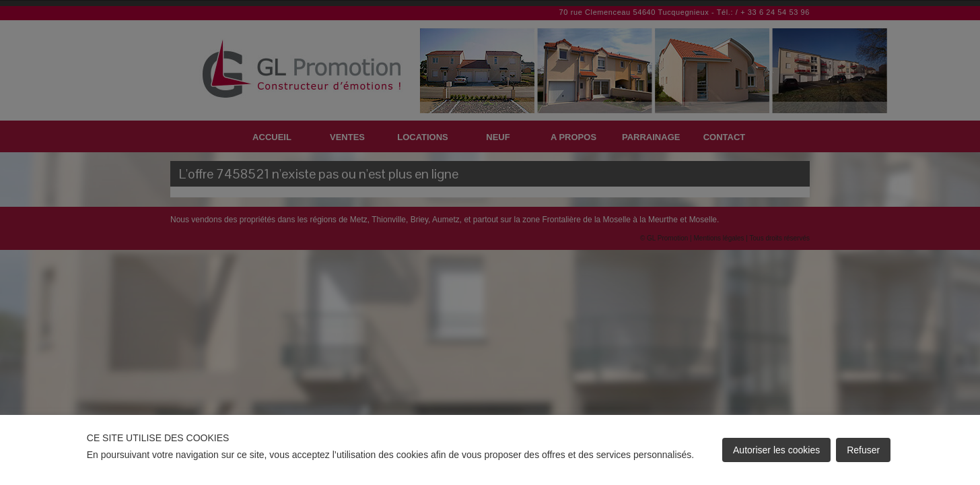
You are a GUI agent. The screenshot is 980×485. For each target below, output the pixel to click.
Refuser (863, 450)
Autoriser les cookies (776, 450)
